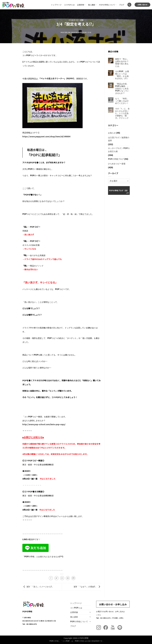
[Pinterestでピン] (68, 578)
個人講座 (92, 5)
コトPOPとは (69, 5)
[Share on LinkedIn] (73, 578)
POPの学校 (87, 32)
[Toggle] (90, 612)
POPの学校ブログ (116, 159)
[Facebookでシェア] (51, 578)
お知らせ (112, 133)
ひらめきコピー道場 (76, 20)
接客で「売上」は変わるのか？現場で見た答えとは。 (122, 62)
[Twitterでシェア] (57, 578)
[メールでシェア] (62, 578)
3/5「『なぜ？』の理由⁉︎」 (87, 587)
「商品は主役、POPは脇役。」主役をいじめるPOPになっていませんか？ (122, 88)
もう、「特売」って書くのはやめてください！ (122, 101)
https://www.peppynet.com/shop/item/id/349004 (46, 136)
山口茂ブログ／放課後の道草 (119, 139)
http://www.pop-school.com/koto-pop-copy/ (44, 424)
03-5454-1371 (105, 618)
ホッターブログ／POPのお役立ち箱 (119, 150)
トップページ (56, 5)
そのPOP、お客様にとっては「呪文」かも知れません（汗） (122, 75)
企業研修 (81, 5)
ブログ (122, 5)
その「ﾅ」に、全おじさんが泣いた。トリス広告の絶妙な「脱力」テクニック (122, 113)
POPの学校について (108, 5)
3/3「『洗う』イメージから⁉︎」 (38, 587)
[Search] (129, 5)
